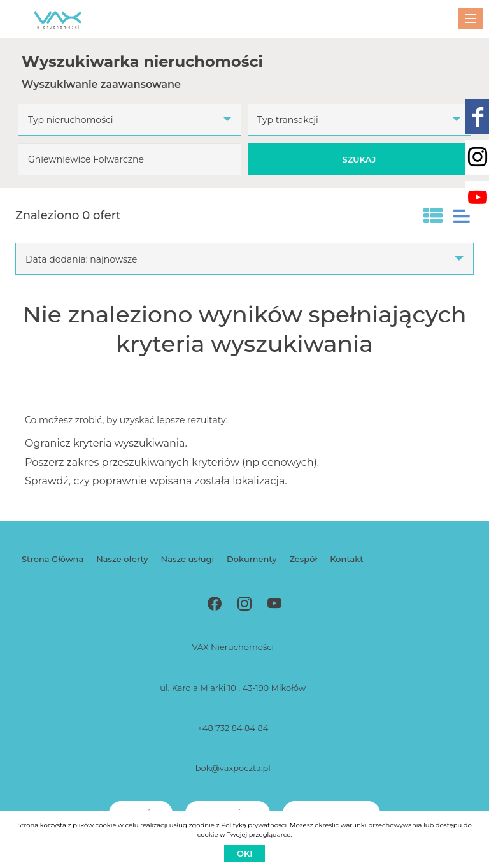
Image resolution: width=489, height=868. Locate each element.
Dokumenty (252, 559)
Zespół (303, 559)
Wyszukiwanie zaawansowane (101, 84)
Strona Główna (53, 559)
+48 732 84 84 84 (233, 728)
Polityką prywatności (254, 825)
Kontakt (346, 559)
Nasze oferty (122, 559)
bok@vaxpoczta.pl (233, 768)
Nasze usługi (188, 559)
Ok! (244, 853)
